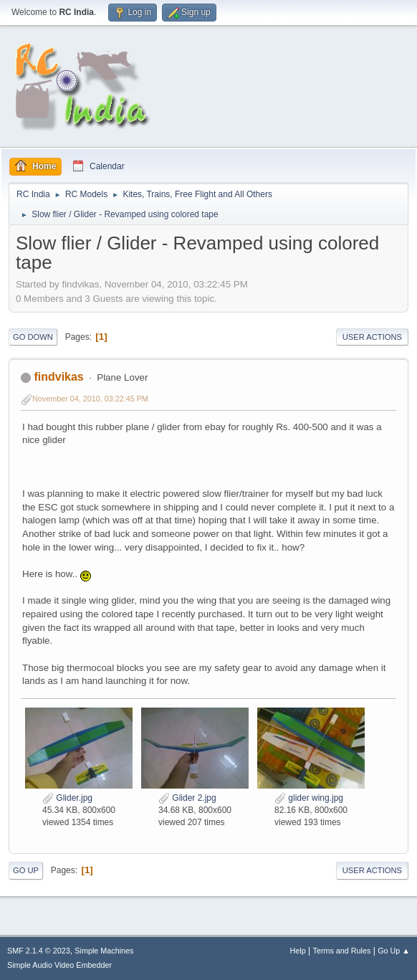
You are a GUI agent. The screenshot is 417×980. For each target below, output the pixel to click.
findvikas (58, 377)
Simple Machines (104, 951)
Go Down (33, 337)
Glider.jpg (67, 798)
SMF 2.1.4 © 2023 (39, 951)
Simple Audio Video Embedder (59, 965)
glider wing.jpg (309, 798)
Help (298, 951)
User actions (372, 337)
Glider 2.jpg (187, 798)
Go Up (26, 870)
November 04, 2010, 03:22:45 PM (90, 399)
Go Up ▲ (394, 951)
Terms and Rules (342, 951)
